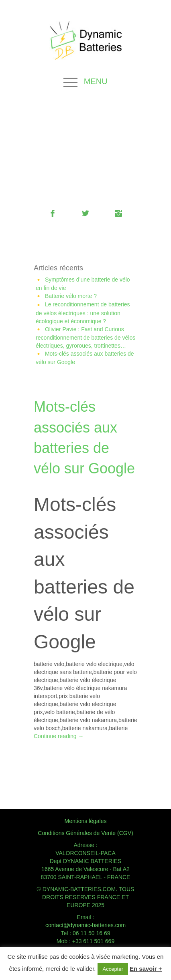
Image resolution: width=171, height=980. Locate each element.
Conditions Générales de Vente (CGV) (85, 833)
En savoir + (146, 969)
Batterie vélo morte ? (71, 296)
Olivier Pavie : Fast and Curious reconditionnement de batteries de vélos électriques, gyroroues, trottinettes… (85, 337)
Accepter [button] (113, 969)
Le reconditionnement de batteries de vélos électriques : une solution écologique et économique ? (83, 313)
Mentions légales (85, 821)
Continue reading (59, 736)
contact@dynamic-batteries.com (85, 925)
